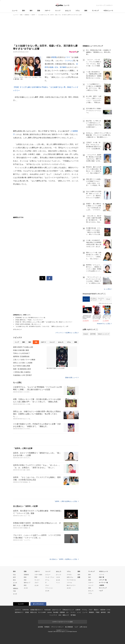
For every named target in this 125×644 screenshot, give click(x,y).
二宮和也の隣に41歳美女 (22, 372)
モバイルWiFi (42, 612)
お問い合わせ (83, 627)
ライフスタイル (71, 580)
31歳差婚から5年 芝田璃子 (23, 375)
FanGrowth (48, 610)
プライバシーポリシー (57, 627)
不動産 (98, 612)
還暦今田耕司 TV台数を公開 (23, 347)
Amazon (86, 334)
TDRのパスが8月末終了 (21, 353)
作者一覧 (101, 577)
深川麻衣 (63, 67)
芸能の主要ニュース (72, 378)
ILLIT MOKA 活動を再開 (22, 366)
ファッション (49, 588)
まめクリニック (57, 610)
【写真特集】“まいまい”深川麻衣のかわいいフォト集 (30, 318)
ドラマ (67, 57)
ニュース (15, 11)
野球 (36, 577)
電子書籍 (73, 615)
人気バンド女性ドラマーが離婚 (24, 360)
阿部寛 (54, 57)
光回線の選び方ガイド (37, 610)
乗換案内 (91, 612)
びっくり (59, 575)
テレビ (108, 299)
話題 (79, 577)
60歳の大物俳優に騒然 (21, 350)
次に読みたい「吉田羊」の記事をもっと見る (64, 559)
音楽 (25, 580)
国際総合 (16, 588)
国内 (24, 11)
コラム (78, 11)
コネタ (58, 577)
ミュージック (101, 299)
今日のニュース (108, 11)
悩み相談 (56, 612)
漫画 (86, 11)
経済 (14, 577)
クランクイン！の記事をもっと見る (67, 333)
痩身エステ (66, 615)
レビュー (48, 575)
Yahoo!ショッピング (104, 334)
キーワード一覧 (103, 583)
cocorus (49, 612)
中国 (14, 591)
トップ (17, 342)
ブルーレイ (86, 299)
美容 (109, 612)
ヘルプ (101, 591)
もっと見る (108, 289)
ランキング (95, 11)
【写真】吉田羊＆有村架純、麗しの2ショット (28, 324)
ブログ (90, 610)
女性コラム (70, 577)
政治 (14, 580)
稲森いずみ (54, 67)
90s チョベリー (71, 585)
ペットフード (53, 615)
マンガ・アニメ (50, 577)
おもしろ (68, 11)
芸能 (39, 11)
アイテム (84, 610)
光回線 (27, 612)
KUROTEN (26, 610)
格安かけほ (33, 612)
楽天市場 (93, 334)
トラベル (69, 583)
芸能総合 (26, 575)
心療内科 (78, 610)
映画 (25, 577)
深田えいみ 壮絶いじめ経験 (23, 363)
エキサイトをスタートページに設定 (62, 622)
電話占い (96, 610)
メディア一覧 (103, 580)
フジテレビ (69, 61)
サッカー (37, 580)
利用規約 (47, 627)
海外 (31, 11)
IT (46, 583)
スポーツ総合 (38, 575)
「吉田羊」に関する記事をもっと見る (66, 501)
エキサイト (110, 5)
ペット (58, 583)
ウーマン (73, 612)
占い (68, 612)
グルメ (47, 585)
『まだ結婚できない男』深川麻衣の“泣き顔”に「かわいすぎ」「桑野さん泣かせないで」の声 (42, 326)
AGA (60, 615)
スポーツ (47, 11)
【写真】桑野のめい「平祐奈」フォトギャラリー (29, 320)
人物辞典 (101, 585)
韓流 (25, 585)
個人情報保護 (69, 627)
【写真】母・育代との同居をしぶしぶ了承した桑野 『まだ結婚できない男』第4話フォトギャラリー (44, 322)
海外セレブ (27, 583)
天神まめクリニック (68, 610)
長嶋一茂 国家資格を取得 (22, 369)
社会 (14, 575)
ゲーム (47, 580)
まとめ (15, 583)
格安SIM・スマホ (105, 610)
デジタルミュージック (94, 299)
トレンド (58, 11)
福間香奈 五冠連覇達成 (21, 356)
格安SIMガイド (19, 612)
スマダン (69, 575)
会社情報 (40, 627)
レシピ (79, 612)
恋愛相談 (62, 612)
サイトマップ (103, 588)
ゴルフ (36, 583)
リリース (102, 575)
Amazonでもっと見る (104, 324)
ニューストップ (101, 5)
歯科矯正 (103, 612)
